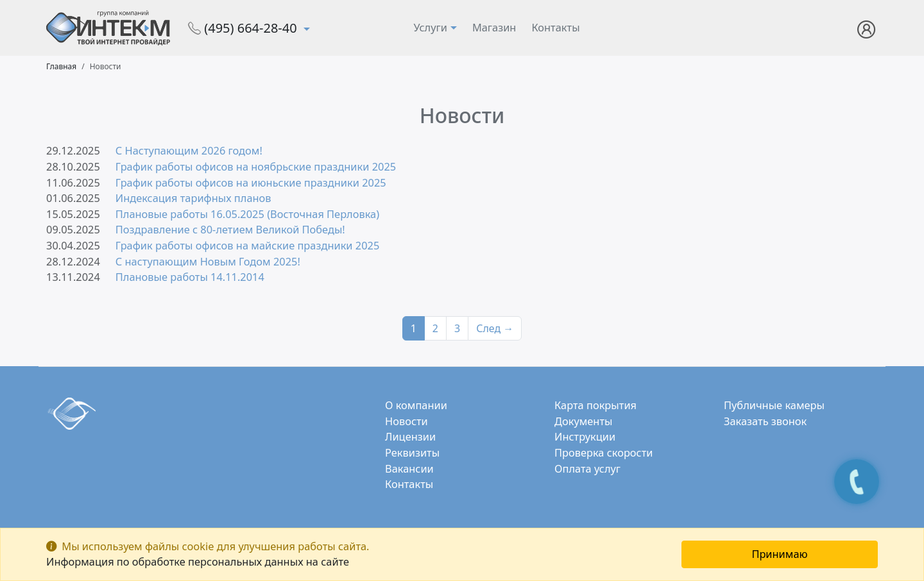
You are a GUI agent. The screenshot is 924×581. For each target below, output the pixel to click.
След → (495, 328)
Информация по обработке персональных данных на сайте (198, 561)
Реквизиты (412, 452)
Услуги (430, 27)
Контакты (555, 27)
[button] (867, 27)
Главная (61, 66)
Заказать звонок (765, 421)
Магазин (494, 27)
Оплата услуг (587, 468)
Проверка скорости (603, 452)
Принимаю (779, 554)
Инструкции (585, 436)
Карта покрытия (595, 405)
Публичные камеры (774, 405)
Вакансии (409, 468)
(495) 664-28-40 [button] (244, 28)
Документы (583, 421)
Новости (406, 421)
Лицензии (410, 436)
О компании (416, 405)
